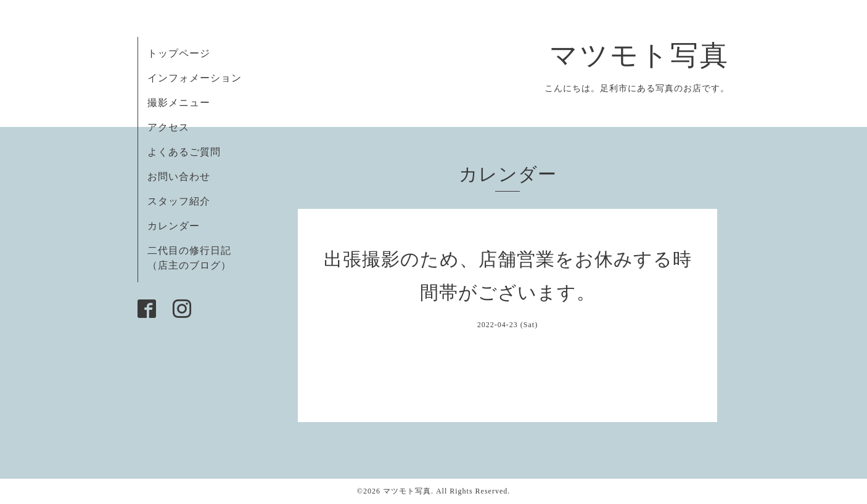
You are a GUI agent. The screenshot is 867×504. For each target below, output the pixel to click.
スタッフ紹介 (179, 201)
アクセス (168, 127)
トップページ (179, 53)
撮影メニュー (179, 103)
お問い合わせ (179, 177)
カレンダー (174, 226)
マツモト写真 (639, 55)
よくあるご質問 (184, 152)
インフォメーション (195, 78)
